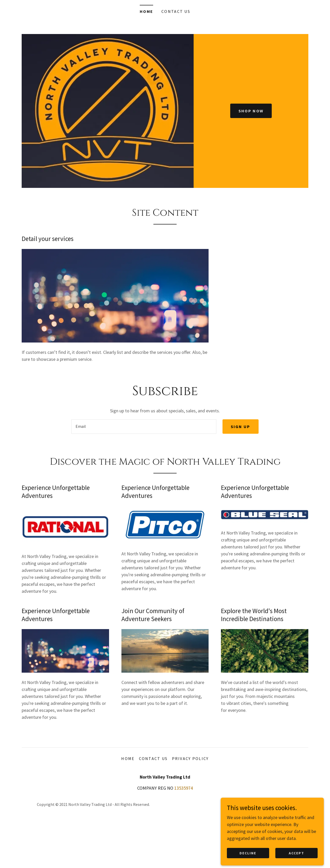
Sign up (241, 427)
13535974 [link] (184, 788)
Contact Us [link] (176, 11)
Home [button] (128, 758)
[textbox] (144, 427)
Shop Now (251, 111)
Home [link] (146, 11)
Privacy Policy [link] (190, 758)
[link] (291, 808)
